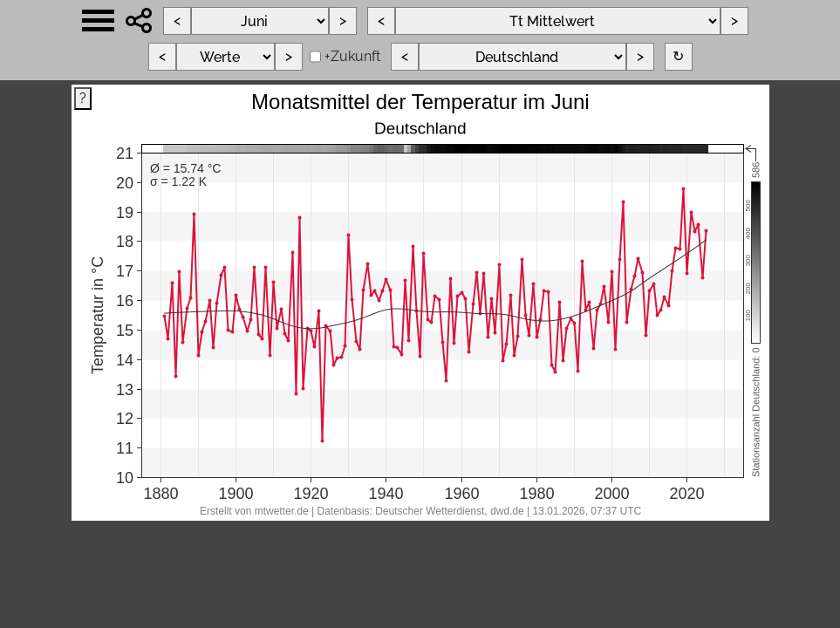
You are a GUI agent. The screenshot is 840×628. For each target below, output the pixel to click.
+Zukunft (352, 56)
